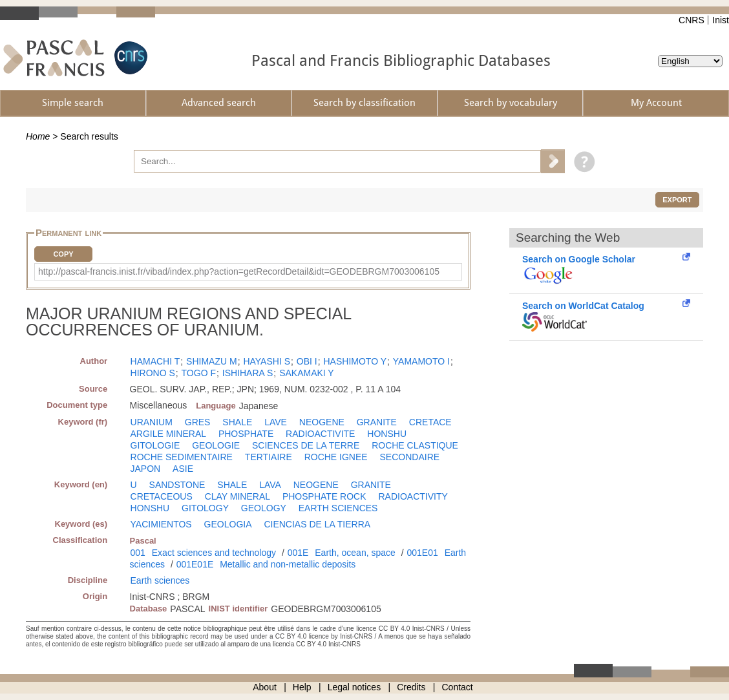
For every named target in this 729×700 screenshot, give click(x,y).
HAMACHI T (155, 361)
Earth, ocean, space (355, 553)
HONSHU (387, 434)
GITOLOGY (205, 508)
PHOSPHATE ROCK (324, 496)
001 (138, 553)
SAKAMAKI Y (307, 373)
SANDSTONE (177, 485)
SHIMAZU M (212, 361)
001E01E (195, 564)
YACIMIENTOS (161, 524)
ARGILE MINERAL (168, 434)
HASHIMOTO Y (355, 361)
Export (677, 200)
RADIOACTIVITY (413, 496)
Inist (721, 20)
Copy (63, 254)
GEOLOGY (264, 508)
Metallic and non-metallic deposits (288, 564)
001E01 (422, 553)
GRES (198, 422)
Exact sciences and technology (214, 553)
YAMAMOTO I (421, 361)
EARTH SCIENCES (338, 508)
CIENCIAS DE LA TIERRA (317, 524)
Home (38, 136)
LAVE (276, 422)
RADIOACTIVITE (320, 434)
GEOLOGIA (228, 524)
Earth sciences (160, 580)
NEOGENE (322, 422)
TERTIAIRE (269, 457)
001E (298, 553)
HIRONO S (153, 373)
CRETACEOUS (162, 496)
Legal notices (354, 687)
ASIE (183, 469)
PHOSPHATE (246, 434)
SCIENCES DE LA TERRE (306, 445)
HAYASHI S (267, 361)
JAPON (146, 469)
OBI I (307, 361)
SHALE (237, 422)
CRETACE (430, 422)
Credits (411, 687)
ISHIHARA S (248, 373)
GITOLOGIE (155, 445)
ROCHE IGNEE (336, 457)
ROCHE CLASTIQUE (415, 445)
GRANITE (377, 422)
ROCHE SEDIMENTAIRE (182, 457)
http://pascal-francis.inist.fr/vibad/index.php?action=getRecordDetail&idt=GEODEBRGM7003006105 (239, 271)
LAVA (270, 485)
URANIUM (152, 422)
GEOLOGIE (216, 445)
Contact (458, 687)
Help (302, 687)
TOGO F (199, 373)
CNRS (692, 20)
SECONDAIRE (410, 457)
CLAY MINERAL (238, 496)
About (265, 687)
